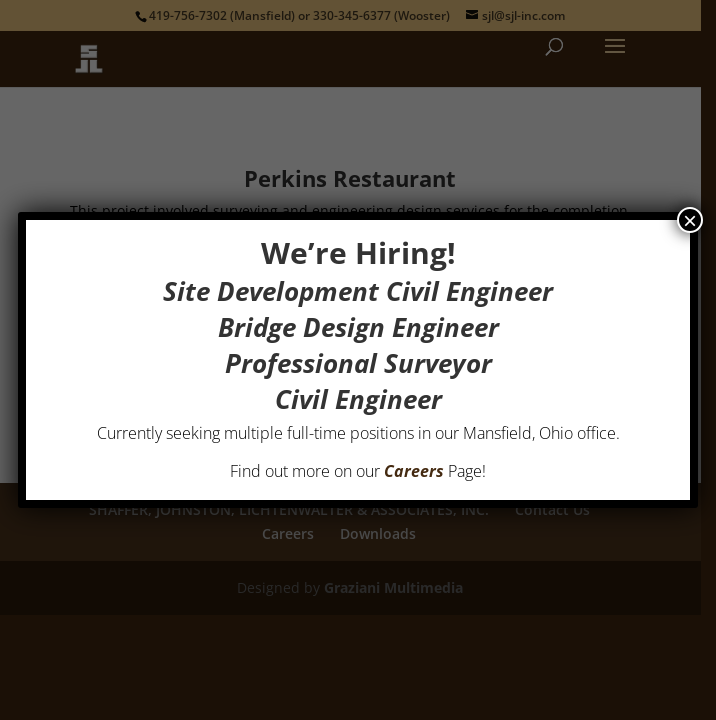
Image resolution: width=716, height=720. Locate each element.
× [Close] (690, 220)
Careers (414, 471)
